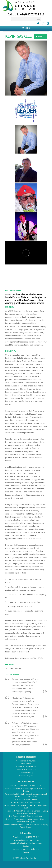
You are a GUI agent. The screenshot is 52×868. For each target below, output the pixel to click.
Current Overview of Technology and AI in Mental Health (26, 790)
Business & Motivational (26, 770)
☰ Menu (26, 28)
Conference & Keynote (26, 761)
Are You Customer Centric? (26, 799)
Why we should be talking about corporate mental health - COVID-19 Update (26, 795)
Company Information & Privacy (26, 849)
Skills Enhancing (26, 773)
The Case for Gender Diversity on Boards (26, 816)
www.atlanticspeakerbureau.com (26, 840)
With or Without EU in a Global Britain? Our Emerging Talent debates (26, 826)
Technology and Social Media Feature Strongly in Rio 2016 (26, 807)
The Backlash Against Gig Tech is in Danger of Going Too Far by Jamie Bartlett (26, 812)
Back (40, 37)
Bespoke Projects (26, 776)
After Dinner (26, 764)
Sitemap (26, 852)
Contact (26, 846)
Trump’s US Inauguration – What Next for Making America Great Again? (26, 820)
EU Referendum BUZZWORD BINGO (26, 802)
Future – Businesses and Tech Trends (26, 786)
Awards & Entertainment (26, 767)
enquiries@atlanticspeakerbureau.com (26, 843)
